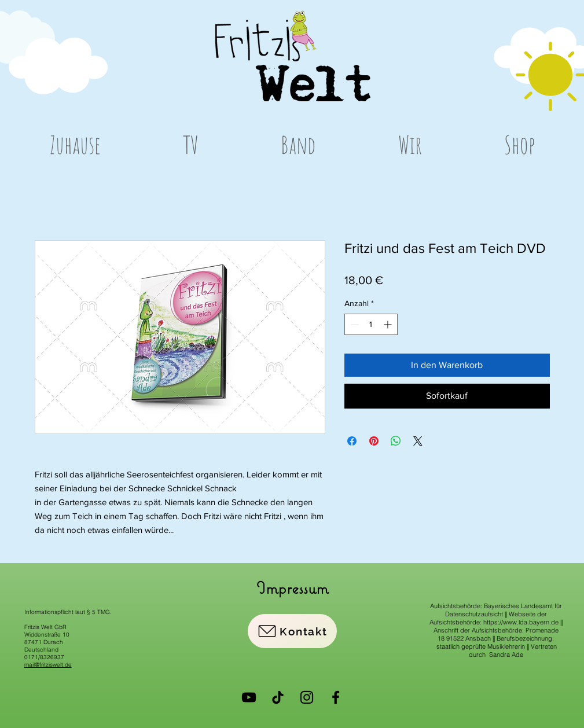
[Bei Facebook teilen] (352, 441)
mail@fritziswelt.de (48, 665)
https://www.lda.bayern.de (521, 622)
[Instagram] (307, 697)
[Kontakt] (292, 631)
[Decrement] (353, 324)
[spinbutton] (371, 324)
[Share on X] (418, 441)
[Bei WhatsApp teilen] (396, 441)
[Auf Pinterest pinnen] (374, 441)
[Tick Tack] (278, 697)
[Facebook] (336, 697)
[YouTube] (249, 697)
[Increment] (389, 324)
